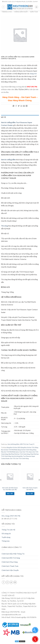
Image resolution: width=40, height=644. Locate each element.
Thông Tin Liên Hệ (8, 530)
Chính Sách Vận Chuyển (10, 570)
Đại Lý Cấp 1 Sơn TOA (22, 452)
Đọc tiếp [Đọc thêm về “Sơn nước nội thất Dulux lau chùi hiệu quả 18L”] (10, 494)
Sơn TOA (13, 458)
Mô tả (3, 117)
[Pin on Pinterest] (24, 106)
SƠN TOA (34, 12)
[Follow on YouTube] (15, 582)
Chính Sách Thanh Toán (10, 566)
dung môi (33, 74)
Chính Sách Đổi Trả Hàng (11, 558)
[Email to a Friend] (21, 106)
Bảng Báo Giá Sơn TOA (28, 448)
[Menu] (4, 7)
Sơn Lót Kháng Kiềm (14, 444)
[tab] (20, 117)
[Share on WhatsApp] (13, 106)
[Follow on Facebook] (4, 582)
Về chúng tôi (6, 533)
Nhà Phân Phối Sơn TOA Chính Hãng (19, 454)
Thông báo (6, 541)
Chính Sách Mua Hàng (10, 562)
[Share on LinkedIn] (27, 106)
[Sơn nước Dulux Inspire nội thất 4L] (30, 477)
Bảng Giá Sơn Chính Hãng (25, 450)
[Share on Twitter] (19, 106)
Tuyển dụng (6, 537)
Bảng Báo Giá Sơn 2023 (14, 448)
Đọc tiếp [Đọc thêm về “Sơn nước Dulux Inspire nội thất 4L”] (30, 494)
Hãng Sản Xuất (21, 12)
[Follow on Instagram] (7, 582)
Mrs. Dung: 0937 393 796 (11, 516)
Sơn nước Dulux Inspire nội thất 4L (30, 489)
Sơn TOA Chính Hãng (22, 458)
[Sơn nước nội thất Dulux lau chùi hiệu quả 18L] (10, 477)
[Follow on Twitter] (11, 582)
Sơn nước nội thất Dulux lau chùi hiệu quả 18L (10, 489)
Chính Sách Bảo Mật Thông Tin (13, 554)
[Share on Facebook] (16, 106)
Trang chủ (7, 12)
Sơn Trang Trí (30, 444)
